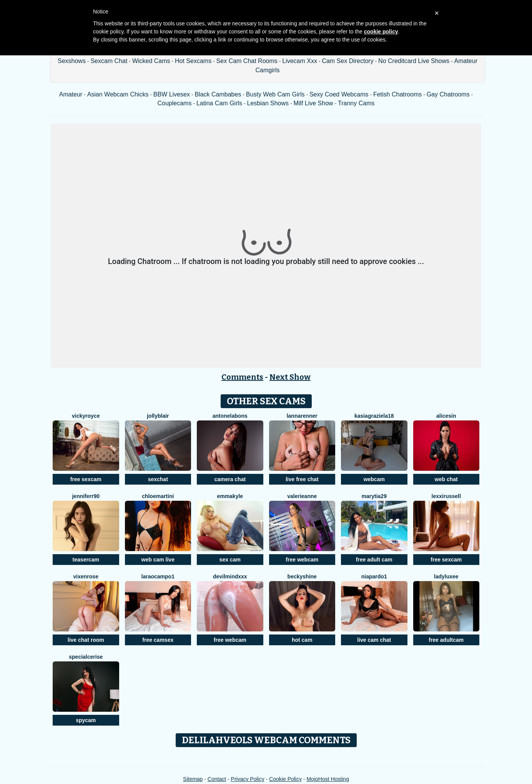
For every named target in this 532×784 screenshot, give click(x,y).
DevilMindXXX (230, 576)
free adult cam (374, 560)
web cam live (158, 560)
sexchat (158, 479)
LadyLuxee (446, 576)
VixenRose (86, 576)
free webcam (302, 560)
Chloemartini (158, 496)
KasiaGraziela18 (374, 416)
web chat (446, 479)
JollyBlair (158, 416)
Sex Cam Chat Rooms (247, 61)
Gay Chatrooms (448, 94)
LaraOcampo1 (158, 576)
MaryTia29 (374, 496)
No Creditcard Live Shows (414, 61)
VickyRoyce (86, 416)
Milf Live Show (313, 103)
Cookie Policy (285, 779)
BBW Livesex (172, 94)
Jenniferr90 (86, 496)
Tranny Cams (356, 103)
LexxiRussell (446, 496)
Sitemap (193, 779)
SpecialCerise (86, 657)
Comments (242, 377)
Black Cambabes (218, 94)
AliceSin (446, 416)
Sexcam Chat (109, 61)
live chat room (86, 640)
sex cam (230, 560)
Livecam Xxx (300, 61)
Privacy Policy (248, 779)
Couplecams (174, 103)
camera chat (230, 479)
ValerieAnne (302, 496)
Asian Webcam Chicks (118, 94)
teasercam (86, 560)
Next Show (290, 377)
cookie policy (381, 32)
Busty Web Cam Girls (275, 94)
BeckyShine (302, 576)
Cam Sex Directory (347, 61)
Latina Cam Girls (219, 103)
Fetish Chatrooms (397, 94)
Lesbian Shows (268, 103)
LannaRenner (302, 416)
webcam (374, 479)
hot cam (302, 640)
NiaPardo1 (374, 576)
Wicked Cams (151, 61)
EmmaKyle (230, 496)
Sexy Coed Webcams (339, 94)
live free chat (302, 479)
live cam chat (374, 640)
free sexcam (86, 479)
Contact (217, 779)
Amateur (71, 94)
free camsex (158, 640)
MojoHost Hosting (328, 779)
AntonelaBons (230, 416)
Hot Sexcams (193, 61)
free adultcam (446, 640)
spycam (86, 720)
